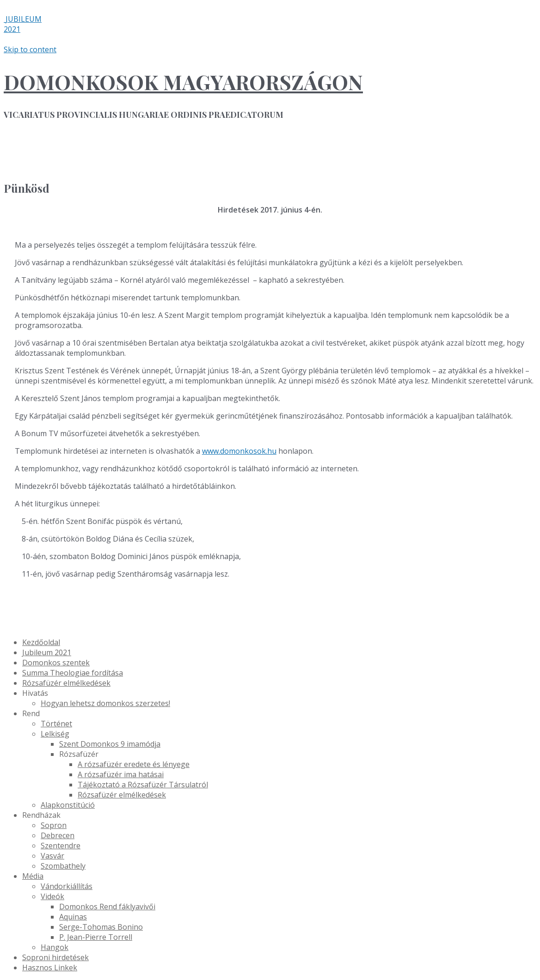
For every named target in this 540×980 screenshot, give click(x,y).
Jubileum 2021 (47, 652)
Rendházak (41, 815)
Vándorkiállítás (67, 886)
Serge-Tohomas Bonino (101, 927)
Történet (56, 724)
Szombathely (63, 866)
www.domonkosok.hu (239, 451)
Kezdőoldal (41, 642)
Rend (31, 713)
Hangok (55, 947)
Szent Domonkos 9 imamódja (110, 744)
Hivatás (35, 693)
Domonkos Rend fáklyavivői (107, 907)
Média (33, 876)
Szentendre (61, 846)
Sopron (54, 825)
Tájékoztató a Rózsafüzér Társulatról (143, 785)
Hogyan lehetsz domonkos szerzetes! (105, 703)
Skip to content (30, 49)
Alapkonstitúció (68, 805)
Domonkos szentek (56, 663)
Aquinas (73, 917)
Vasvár (52, 856)
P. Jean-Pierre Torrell (96, 937)
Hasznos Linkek (50, 968)
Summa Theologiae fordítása (73, 673)
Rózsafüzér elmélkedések (66, 683)
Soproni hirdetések (55, 957)
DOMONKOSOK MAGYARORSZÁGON (183, 82)
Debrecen (58, 835)
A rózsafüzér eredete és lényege (134, 764)
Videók (52, 896)
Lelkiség (55, 734)
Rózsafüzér (79, 754)
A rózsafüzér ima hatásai (121, 774)
